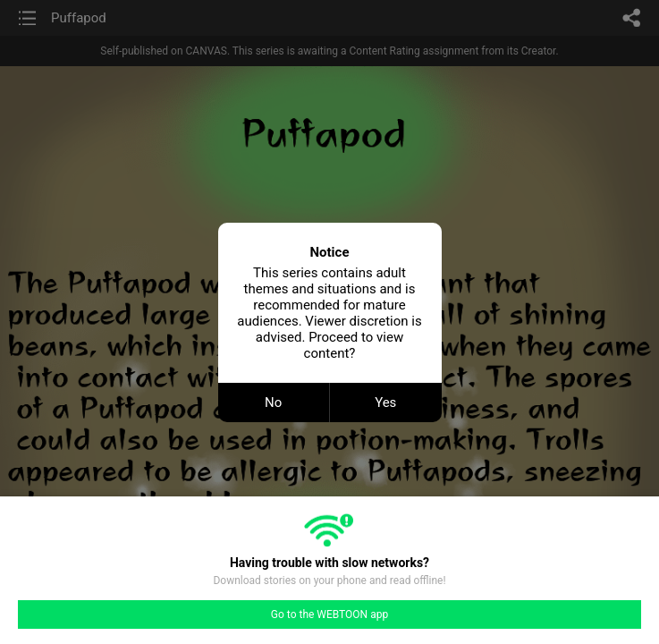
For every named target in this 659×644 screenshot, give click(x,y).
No (273, 402)
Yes (385, 402)
